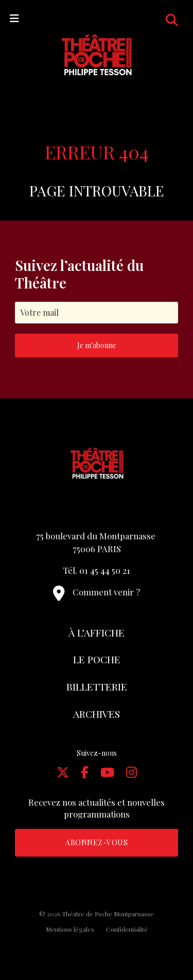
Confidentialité (127, 929)
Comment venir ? (97, 592)
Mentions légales (70, 929)
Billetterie (97, 686)
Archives (97, 714)
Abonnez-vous (97, 842)
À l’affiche (97, 632)
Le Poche (97, 659)
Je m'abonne (97, 345)
